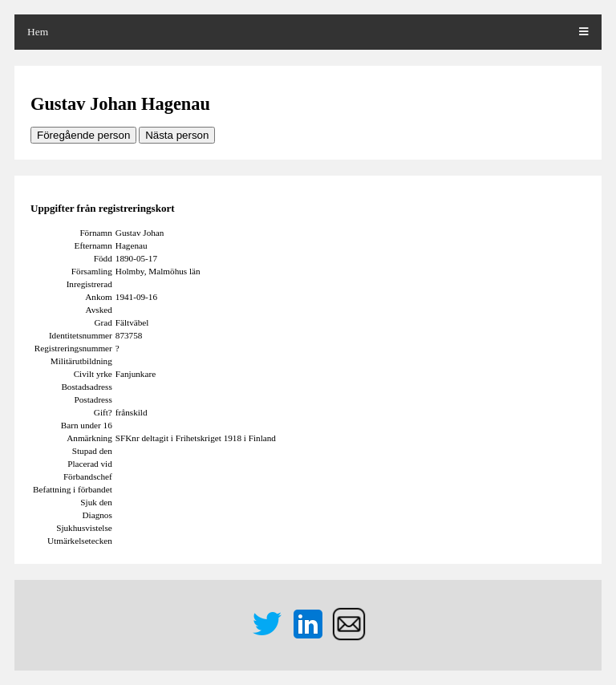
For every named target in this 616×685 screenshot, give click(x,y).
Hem (38, 32)
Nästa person (177, 135)
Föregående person (83, 135)
